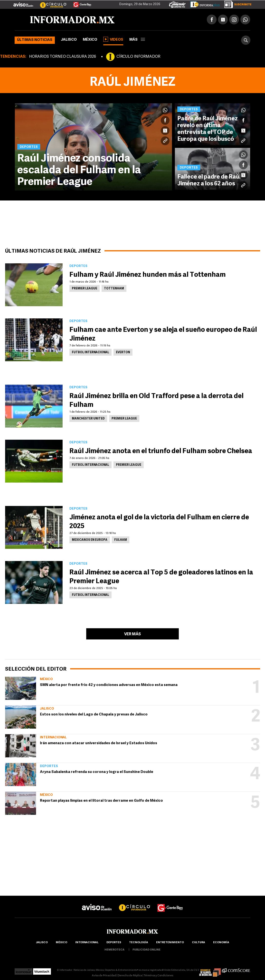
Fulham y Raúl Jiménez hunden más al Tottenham (148, 275)
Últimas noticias (35, 40)
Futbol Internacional (90, 352)
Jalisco (69, 40)
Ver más (132, 634)
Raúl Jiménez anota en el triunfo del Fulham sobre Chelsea (161, 451)
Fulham (121, 540)
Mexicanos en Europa (90, 540)
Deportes (49, 766)
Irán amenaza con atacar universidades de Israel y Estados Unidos (99, 743)
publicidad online (147, 950)
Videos (113, 39)
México (90, 40)
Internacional (53, 737)
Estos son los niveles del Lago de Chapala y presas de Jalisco (94, 715)
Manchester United (88, 419)
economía (221, 943)
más (137, 40)
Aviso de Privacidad (104, 976)
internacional (87, 943)
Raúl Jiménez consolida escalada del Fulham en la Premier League (79, 171)
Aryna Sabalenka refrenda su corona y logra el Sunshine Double (97, 772)
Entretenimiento (170, 943)
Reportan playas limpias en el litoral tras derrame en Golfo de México (101, 801)
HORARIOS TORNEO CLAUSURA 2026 (62, 57)
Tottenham (114, 289)
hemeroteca (114, 950)
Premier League (85, 289)
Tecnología (139, 943)
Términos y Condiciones (158, 976)
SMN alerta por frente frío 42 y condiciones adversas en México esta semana (109, 685)
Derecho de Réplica (130, 976)
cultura (199, 943)
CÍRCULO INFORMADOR (138, 57)
